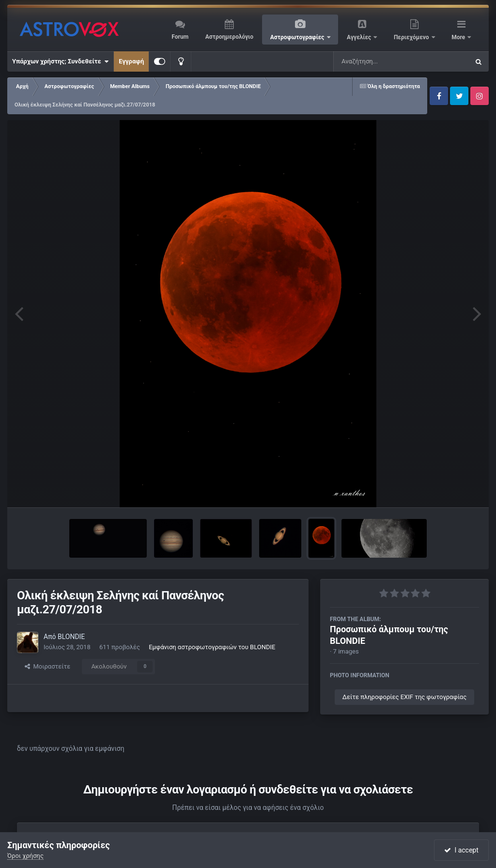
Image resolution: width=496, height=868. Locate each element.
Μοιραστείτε (47, 666)
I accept (461, 850)
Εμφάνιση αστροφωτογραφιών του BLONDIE (212, 647)
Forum (180, 37)
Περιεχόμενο (412, 37)
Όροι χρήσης (25, 856)
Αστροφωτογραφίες (298, 37)
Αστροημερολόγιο (229, 37)
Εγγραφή (131, 61)
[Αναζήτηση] (382, 61)
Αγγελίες (360, 37)
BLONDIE (71, 637)
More (459, 37)
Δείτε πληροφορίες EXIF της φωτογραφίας (404, 697)
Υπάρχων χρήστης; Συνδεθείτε (60, 61)
